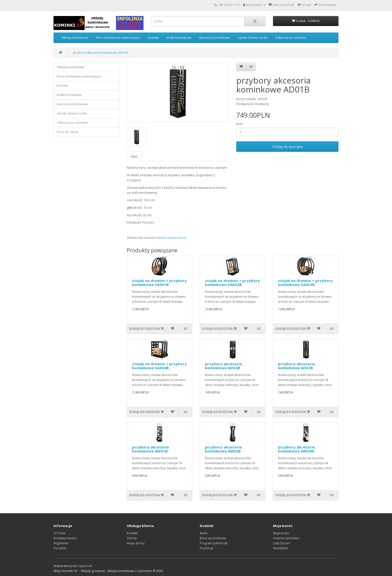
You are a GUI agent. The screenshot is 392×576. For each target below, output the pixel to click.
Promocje (207, 548)
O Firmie (59, 533)
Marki (204, 533)
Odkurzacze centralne (291, 38)
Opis (134, 156)
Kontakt (132, 533)
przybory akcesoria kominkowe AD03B (296, 366)
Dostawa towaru (65, 538)
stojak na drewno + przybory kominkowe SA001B (159, 283)
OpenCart (85, 566)
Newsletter (281, 548)
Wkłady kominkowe (75, 38)
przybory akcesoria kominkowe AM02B (223, 449)
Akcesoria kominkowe (214, 38)
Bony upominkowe (213, 538)
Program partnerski (214, 543)
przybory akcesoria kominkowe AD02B (223, 366)
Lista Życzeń (281, 543)
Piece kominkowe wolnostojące (118, 38)
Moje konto (281, 533)
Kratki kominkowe (179, 38)
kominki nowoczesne (170, 237)
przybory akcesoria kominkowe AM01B (150, 449)
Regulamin (61, 543)
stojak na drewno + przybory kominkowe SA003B (305, 283)
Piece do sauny (67, 132)
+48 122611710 (229, 5)
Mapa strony (136, 543)
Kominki (153, 38)
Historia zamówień (286, 538)
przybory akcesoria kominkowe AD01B (100, 53)
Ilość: (240, 124)
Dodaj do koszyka (287, 146)
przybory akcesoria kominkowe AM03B (296, 449)
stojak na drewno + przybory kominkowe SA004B (159, 366)
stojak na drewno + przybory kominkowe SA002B (232, 283)
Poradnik (60, 548)
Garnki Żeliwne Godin (253, 38)
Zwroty (132, 538)
